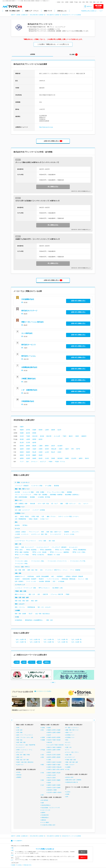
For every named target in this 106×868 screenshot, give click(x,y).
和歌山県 (54, 449)
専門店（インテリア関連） (22, 555)
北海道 (59, 2)
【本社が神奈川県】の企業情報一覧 (37, 15)
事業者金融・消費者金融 (68, 579)
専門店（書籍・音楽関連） (22, 552)
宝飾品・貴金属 (33, 519)
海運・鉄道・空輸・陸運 (22, 601)
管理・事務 (20, 732)
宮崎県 (53, 458)
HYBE (17, 662)
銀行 (53, 576)
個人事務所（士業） (58, 588)
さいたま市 (57, 436)
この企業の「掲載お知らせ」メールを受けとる (53, 44)
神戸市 (78, 449)
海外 (101, 2)
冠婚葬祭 (67, 532)
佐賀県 (28, 458)
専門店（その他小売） (39, 555)
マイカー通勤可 (45, 822)
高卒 (67, 797)
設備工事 (45, 594)
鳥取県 (22, 452)
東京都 (42, 436)
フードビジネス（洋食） (38, 561)
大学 (40, 662)
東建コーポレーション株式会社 (33, 322)
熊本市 (87, 458)
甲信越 (76, 2)
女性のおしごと (62, 11)
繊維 (62, 504)
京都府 (28, 449)
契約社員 (19, 775)
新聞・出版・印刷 (32, 570)
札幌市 (22, 427)
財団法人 (47, 662)
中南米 (51, 462)
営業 (18, 728)
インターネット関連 (37, 486)
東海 (84, 2)
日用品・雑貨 (35, 516)
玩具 (43, 516)
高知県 (41, 455)
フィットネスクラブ (56, 534)
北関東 (67, 2)
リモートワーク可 (46, 810)
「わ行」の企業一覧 (76, 642)
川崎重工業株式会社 (29, 379)
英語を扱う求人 (28, 865)
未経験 (68, 794)
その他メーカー (44, 519)
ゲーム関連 (48, 486)
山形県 (47, 430)
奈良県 (47, 449)
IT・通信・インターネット (22, 482)
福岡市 (81, 458)
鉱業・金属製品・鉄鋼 (21, 504)
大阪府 (34, 449)
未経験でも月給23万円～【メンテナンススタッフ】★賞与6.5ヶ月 (38, 239)
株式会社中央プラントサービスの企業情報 (72, 15)
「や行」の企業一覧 (48, 642)
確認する (83, 857)
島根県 (28, 452)
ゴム (79, 504)
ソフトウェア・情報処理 (22, 486)
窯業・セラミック (71, 504)
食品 (16, 516)
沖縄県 (67, 458)
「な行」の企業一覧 (76, 639)
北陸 (80, 2)
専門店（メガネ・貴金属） (40, 552)
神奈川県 (49, 436)
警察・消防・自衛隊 (20, 614)
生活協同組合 (19, 620)
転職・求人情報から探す (13, 11)
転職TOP (13, 15)
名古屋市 (60, 446)
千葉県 (28, 436)
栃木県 (28, 433)
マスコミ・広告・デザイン (22, 567)
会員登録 (98, 6)
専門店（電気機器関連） (80, 550)
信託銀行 (17, 579)
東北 (63, 2)
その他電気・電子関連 (44, 497)
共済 (54, 581)
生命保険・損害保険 (44, 581)
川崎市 (77, 436)
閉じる (83, 852)
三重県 (41, 446)
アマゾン (32, 662)
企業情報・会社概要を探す (22, 15)
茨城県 (22, 433)
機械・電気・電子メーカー (22, 489)
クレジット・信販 (83, 579)
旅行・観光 (52, 541)
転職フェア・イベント (32, 11)
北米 (27, 462)
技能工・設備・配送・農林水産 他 (25, 762)
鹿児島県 (60, 458)
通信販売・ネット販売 (54, 555)
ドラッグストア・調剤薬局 (59, 547)
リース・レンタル (31, 581)
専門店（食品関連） (32, 550)
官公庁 (31, 614)
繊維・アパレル (51, 516)
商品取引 (41, 579)
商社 (16, 522)
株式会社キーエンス (29, 345)
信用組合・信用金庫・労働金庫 (74, 576)
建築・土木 (20, 757)
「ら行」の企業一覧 (62, 642)
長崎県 (34, 458)
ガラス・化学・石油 (43, 504)
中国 (91, 2)
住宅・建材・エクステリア (22, 510)
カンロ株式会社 (27, 333)
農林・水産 (50, 620)
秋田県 (41, 430)
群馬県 (34, 433)
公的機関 (17, 610)
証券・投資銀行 (19, 581)
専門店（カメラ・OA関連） (63, 550)
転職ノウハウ (48, 11)
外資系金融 (31, 576)
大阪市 (67, 449)
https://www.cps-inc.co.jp (46, 127)
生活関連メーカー (20, 513)
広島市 (59, 452)
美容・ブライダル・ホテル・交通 (25, 737)
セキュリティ (76, 532)
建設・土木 (32, 594)
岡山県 (34, 452)
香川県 (28, 455)
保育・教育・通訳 (21, 742)
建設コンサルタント (20, 594)
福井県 (34, 443)
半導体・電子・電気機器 (40, 495)
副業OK (43, 813)
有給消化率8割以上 (46, 805)
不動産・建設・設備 (20, 591)
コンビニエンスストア (43, 547)
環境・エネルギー (20, 604)
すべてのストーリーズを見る (44, 691)
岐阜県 (22, 446)
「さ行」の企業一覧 (48, 639)
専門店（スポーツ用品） (79, 552)
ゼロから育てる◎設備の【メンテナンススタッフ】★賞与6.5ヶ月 (37, 201)
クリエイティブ (21, 747)
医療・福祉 (20, 740)
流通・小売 (18, 544)
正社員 (19, 772)
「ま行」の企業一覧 (34, 642)
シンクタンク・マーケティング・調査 (25, 588)
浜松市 (53, 446)
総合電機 (17, 492)
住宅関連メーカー (20, 507)
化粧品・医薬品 (24, 516)
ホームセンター (73, 547)
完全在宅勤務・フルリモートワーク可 (51, 808)
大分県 (47, 458)
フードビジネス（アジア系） (78, 561)
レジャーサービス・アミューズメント (25, 541)
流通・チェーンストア (27, 547)
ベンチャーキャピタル (53, 579)
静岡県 (28, 446)
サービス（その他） (69, 534)
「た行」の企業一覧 (62, 639)
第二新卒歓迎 (45, 800)
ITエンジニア (20, 752)
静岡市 (47, 446)
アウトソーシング (34, 532)
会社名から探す (70, 777)
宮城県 (34, 430)
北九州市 (74, 458)
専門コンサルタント (44, 588)
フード (17, 558)
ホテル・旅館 (42, 541)
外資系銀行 (60, 576)
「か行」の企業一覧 (34, 639)
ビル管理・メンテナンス (22, 534)
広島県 (41, 452)
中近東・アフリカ (60, 462)
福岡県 (22, 458)
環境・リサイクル (20, 607)
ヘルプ (101, 11)
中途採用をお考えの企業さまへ (89, 11)
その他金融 (61, 581)
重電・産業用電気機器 (21, 497)
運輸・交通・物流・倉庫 (22, 598)
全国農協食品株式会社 (29, 367)
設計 (39, 594)
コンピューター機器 (28, 492)
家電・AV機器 (40, 492)
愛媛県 (34, 455)
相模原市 (84, 436)
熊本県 (41, 458)
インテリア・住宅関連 (39, 510)
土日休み (68, 792)
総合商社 (17, 525)
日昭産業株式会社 (28, 401)
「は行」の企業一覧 (20, 642)
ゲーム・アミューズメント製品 (56, 492)
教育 (43, 532)
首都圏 (71, 2)
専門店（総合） (19, 550)
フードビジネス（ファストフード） (57, 561)
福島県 (53, 430)
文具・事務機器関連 (20, 519)
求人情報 (72, 54)
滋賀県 (22, 449)
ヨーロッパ (34, 462)
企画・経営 (20, 730)
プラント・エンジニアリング (23, 495)
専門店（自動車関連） (46, 550)
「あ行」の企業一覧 (20, 639)
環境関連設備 (31, 607)
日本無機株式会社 (28, 299)
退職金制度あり (45, 818)
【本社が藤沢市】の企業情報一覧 (54, 15)
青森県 (22, 430)
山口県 (47, 452)
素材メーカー (19, 500)
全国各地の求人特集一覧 (72, 782)
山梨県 (28, 439)
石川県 (28, 443)
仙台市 (59, 430)
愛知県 (34, 446)
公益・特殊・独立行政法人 (43, 614)
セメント (86, 504)
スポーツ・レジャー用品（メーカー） (69, 516)
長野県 (34, 439)
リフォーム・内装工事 (57, 594)
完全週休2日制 (45, 815)
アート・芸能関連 (75, 570)
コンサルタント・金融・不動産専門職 (26, 745)
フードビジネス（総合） (22, 561)
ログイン (89, 6)
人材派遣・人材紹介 (20, 532)
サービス (17, 529)
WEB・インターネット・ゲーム (25, 750)
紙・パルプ (55, 504)
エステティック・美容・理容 (39, 534)
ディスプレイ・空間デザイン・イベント (56, 570)
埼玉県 (22, 436)
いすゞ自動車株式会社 (29, 390)
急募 (43, 803)
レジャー (17, 538)
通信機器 (32, 497)
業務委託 (19, 777)
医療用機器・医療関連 (56, 495)
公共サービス (20, 765)
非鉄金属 (32, 504)
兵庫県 (41, 449)
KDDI (24, 662)
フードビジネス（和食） (22, 563)
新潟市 (41, 439)
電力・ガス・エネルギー (44, 607)
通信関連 (56, 486)
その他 (17, 617)
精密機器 (69, 492)
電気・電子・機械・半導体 (23, 755)
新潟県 (22, 439)
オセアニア (43, 462)
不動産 (67, 594)
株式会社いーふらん (29, 356)
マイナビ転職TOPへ (18, 841)
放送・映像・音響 (20, 570)
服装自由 (44, 820)
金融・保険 (18, 573)
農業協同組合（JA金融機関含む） (34, 620)
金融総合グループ (20, 576)
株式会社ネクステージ (29, 311)
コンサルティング (20, 585)
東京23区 (35, 436)
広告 (41, 570)
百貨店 (17, 547)
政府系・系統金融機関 (43, 576)
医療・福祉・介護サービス (54, 532)
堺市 (73, 449)
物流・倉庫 (34, 601)
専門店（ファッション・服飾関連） (60, 552)
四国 (94, 2)
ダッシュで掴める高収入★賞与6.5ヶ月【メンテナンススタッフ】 (37, 162)
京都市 (61, 449)
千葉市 (64, 436)
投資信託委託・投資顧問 (29, 579)
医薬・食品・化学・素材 (23, 760)
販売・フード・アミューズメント (25, 735)
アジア (22, 462)
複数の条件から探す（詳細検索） (74, 780)
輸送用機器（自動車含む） (73, 495)
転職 (13, 855)
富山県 (22, 443)
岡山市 (53, 452)
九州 (98, 2)
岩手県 (28, 430)
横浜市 (71, 436)
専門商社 (25, 525)
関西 (87, 2)
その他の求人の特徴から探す (48, 825)
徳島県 (22, 455)
